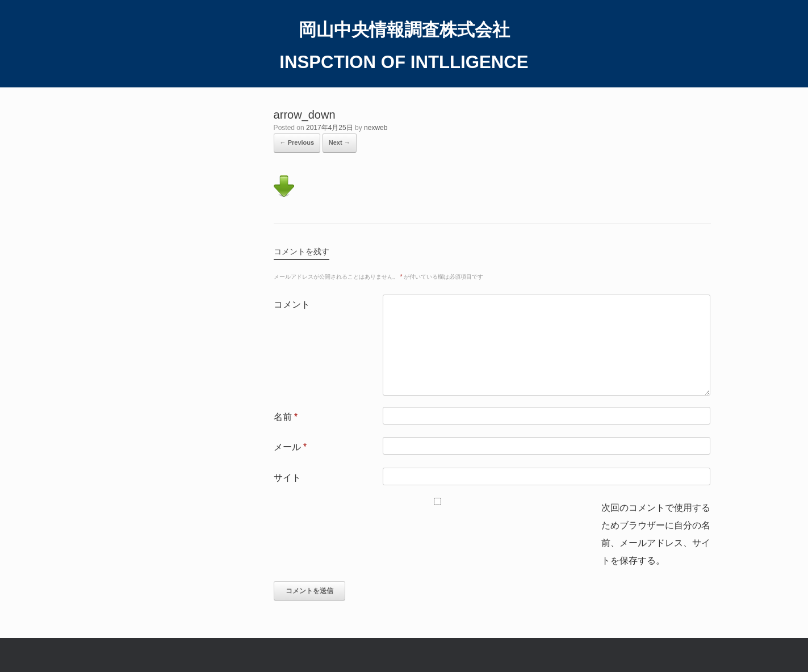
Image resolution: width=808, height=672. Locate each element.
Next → (340, 142)
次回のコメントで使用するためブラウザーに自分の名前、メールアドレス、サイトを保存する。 (656, 534)
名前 (286, 417)
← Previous (297, 142)
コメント (292, 304)
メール (290, 447)
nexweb (376, 128)
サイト (287, 478)
